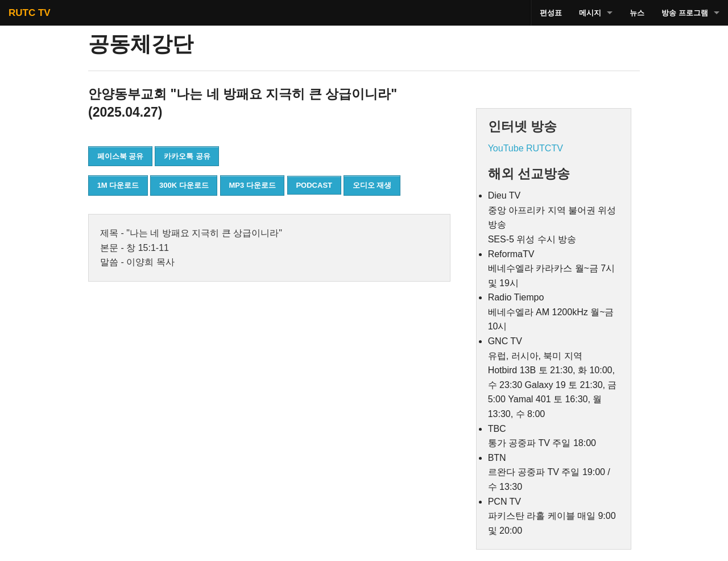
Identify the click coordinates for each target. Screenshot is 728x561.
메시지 (590, 13)
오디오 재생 (372, 185)
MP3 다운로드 (252, 185)
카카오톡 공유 (187, 156)
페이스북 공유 (121, 156)
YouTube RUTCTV (526, 148)
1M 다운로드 (118, 185)
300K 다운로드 (184, 185)
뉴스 (637, 13)
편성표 (551, 13)
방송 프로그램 (685, 13)
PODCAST (314, 185)
